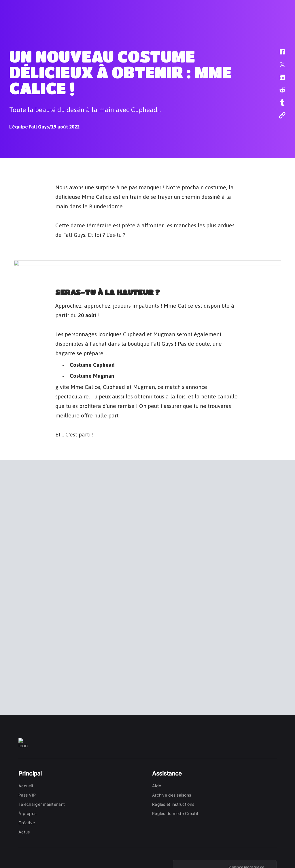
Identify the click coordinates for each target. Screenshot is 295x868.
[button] (279, 55)
